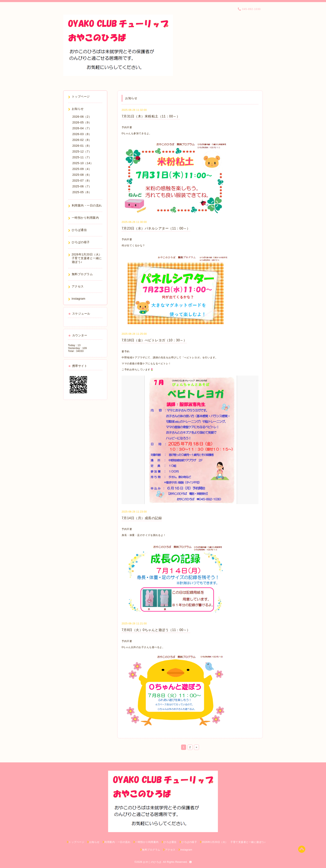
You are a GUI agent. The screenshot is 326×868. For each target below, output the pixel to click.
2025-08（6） (82, 175)
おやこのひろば (152, 862)
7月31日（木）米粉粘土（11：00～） (151, 116)
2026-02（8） (82, 140)
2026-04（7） (82, 128)
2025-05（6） (82, 192)
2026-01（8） (82, 146)
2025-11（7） (82, 157)
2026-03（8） (82, 134)
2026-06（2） (82, 117)
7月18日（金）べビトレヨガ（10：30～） (154, 340)
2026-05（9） (82, 122)
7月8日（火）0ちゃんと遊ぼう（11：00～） (156, 630)
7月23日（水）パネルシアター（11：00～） (156, 228)
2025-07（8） (82, 181)
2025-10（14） (83, 163)
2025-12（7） (82, 151)
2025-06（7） (82, 186)
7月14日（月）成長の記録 (142, 518)
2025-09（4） (82, 169)
